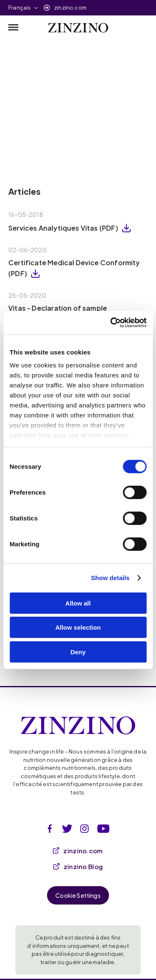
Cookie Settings (78, 895)
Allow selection (78, 627)
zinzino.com (70, 8)
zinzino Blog (78, 866)
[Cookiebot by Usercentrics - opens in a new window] (111, 323)
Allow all (78, 603)
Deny (78, 652)
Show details (110, 578)
